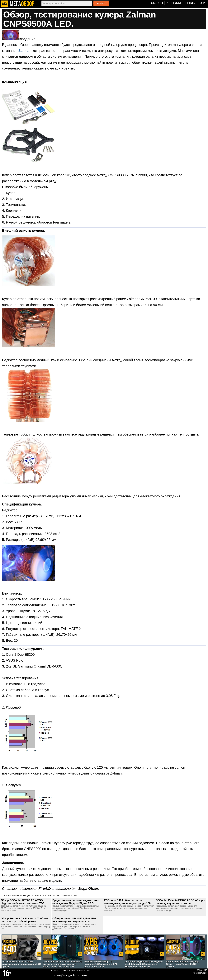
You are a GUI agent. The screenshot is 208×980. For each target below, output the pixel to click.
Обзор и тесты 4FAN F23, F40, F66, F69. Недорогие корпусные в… (74, 920)
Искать (101, 3)
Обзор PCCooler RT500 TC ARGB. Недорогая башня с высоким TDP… (24, 902)
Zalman (25, 51)
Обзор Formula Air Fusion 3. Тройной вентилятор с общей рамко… (25, 920)
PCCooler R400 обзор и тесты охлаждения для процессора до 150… (129, 902)
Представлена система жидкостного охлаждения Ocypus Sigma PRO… (76, 902)
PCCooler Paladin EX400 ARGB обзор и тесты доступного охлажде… (180, 902)
